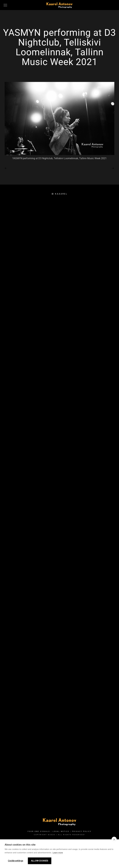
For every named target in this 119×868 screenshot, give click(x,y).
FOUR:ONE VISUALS (39, 831)
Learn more (58, 853)
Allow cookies (40, 861)
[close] (114, 839)
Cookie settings (15, 861)
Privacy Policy (82, 831)
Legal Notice (61, 831)
